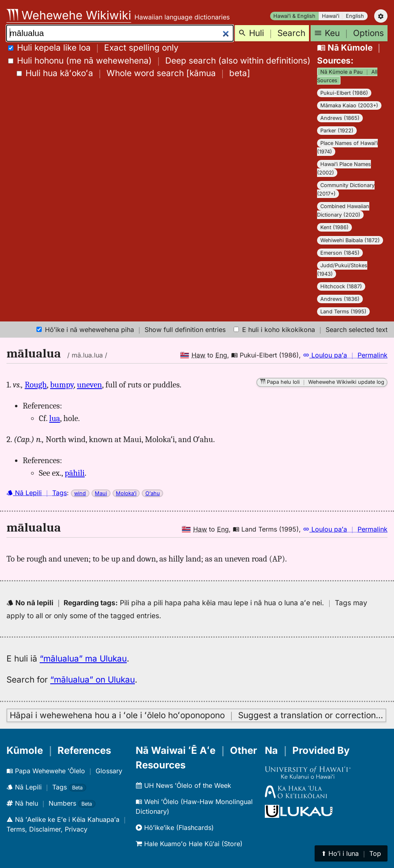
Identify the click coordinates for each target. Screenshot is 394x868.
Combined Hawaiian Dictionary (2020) (343, 211)
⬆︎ (351, 853)
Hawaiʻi (331, 16)
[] (133, 73)
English (355, 16)
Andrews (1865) (340, 118)
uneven (89, 385)
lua (55, 418)
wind (80, 493)
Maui (101, 493)
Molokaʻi (126, 493)
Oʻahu (153, 493)
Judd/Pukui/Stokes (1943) (342, 270)
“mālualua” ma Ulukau (83, 658)
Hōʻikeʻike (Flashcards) (175, 828)
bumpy (62, 385)
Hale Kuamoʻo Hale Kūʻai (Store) (189, 844)
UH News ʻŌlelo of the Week (183, 785)
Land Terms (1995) (343, 312)
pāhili (75, 473)
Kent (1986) (334, 227)
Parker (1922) (337, 131)
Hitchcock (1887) (341, 286)
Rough (36, 385)
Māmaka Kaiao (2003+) (349, 105)
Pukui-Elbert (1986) (344, 93)
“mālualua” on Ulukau (93, 680)
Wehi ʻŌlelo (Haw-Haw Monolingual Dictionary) (194, 806)
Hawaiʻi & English (294, 16)
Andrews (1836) (340, 299)
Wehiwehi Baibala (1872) (350, 240)
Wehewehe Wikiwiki (69, 15)
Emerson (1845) (340, 253)
